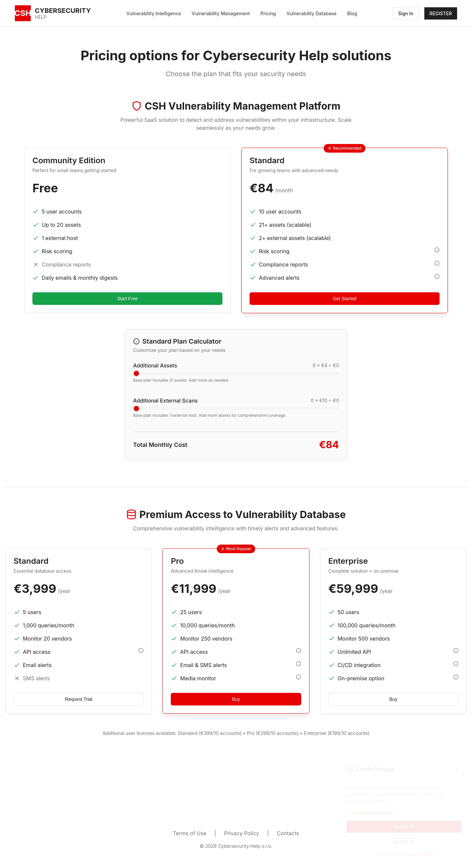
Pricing (268, 13)
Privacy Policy (242, 833)
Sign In (406, 13)
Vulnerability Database (312, 13)
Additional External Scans (165, 401)
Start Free (127, 299)
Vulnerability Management (221, 13)
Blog (352, 13)
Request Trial (78, 699)
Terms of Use (189, 833)
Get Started (345, 299)
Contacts (288, 833)
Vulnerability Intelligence (154, 13)
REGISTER (441, 13)
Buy (236, 699)
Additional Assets (155, 365)
